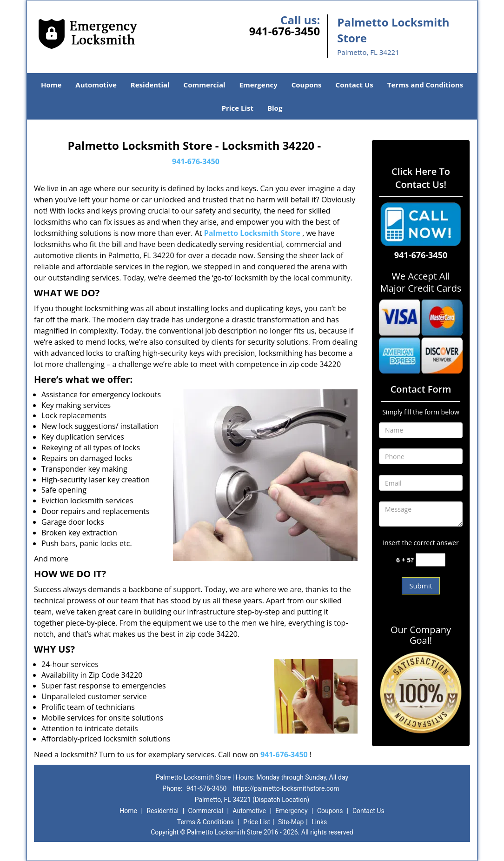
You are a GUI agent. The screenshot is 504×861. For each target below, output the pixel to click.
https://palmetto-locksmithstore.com (286, 788)
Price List (238, 108)
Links (319, 822)
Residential (150, 85)
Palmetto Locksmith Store (252, 233)
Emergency (259, 85)
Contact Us (355, 85)
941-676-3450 (285, 31)
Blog (275, 108)
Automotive (96, 85)
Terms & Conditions (206, 822)
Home (51, 85)
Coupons (307, 85)
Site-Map (291, 822)
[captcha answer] (431, 560)
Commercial (205, 85)
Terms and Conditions (425, 85)
